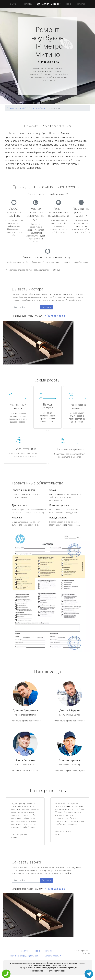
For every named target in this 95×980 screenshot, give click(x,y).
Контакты (80, 4)
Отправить (47, 307)
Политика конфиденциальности (25, 956)
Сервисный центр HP (16, 108)
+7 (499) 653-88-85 (47, 62)
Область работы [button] (52, 956)
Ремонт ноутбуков (37, 108)
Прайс (68, 4)
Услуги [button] (13, 4)
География (28, 4)
